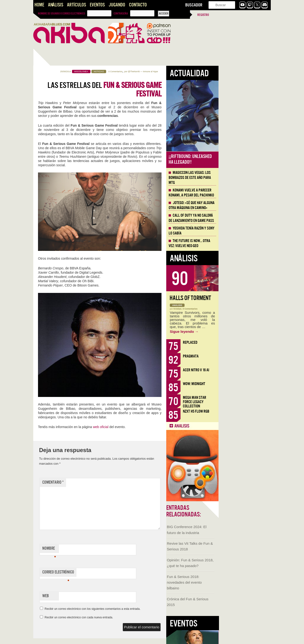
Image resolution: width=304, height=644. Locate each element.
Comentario (105, 482)
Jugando (117, 5)
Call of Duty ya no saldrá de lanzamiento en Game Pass (244, 218)
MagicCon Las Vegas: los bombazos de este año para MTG (242, 178)
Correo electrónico (110, 573)
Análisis (56, 5)
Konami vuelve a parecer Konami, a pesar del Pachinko (244, 193)
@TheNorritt (186, 72)
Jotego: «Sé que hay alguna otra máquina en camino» (244, 205)
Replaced (242, 342)
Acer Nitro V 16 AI (248, 370)
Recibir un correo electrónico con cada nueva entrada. (131, 617)
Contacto (138, 5)
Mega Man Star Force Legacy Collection (247, 402)
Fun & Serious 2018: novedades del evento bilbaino (51, 201)
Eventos (97, 5)
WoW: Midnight (246, 384)
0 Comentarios (168, 72)
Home (39, 5)
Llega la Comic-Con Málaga (55, 275)
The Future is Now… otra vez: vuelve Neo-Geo (242, 243)
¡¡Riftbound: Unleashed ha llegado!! (242, 159)
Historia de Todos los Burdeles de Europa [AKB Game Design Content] (57, 338)
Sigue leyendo (236, 332)
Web (98, 596)
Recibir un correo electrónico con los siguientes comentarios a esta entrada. (145, 609)
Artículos (76, 5)
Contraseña (121, 14)
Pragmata (243, 356)
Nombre (101, 549)
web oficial (153, 427)
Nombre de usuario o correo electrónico (62, 14)
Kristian (230, 309)
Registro (203, 15)
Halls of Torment (243, 298)
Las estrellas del (157, 90)
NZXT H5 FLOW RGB (248, 411)
